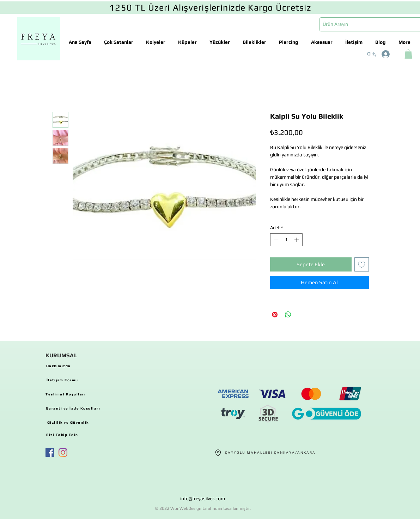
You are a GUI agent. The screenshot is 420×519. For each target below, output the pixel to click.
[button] (408, 54)
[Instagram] (63, 452)
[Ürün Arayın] (367, 24)
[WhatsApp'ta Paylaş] (288, 315)
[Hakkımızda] (59, 366)
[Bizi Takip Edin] (62, 435)
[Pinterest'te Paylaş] (275, 315)
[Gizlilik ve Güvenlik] (68, 422)
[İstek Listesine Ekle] (362, 265)
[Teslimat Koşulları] (66, 394)
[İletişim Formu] (62, 380)
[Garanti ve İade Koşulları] (73, 408)
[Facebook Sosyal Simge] (50, 452)
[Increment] (297, 240)
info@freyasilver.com (203, 499)
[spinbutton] (286, 240)
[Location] (218, 453)
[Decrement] (275, 240)
